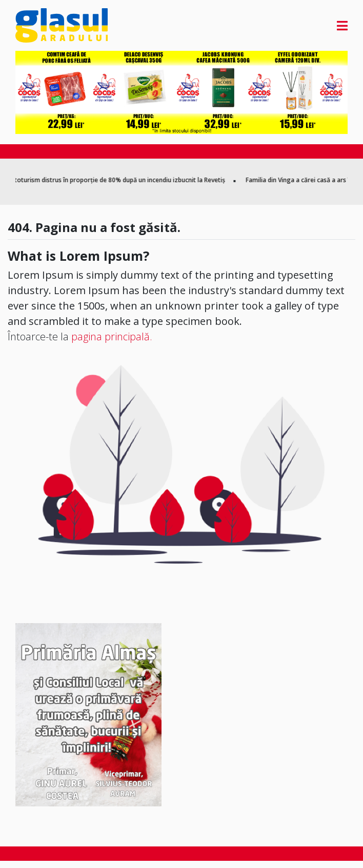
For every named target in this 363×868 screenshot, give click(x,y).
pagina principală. (112, 336)
